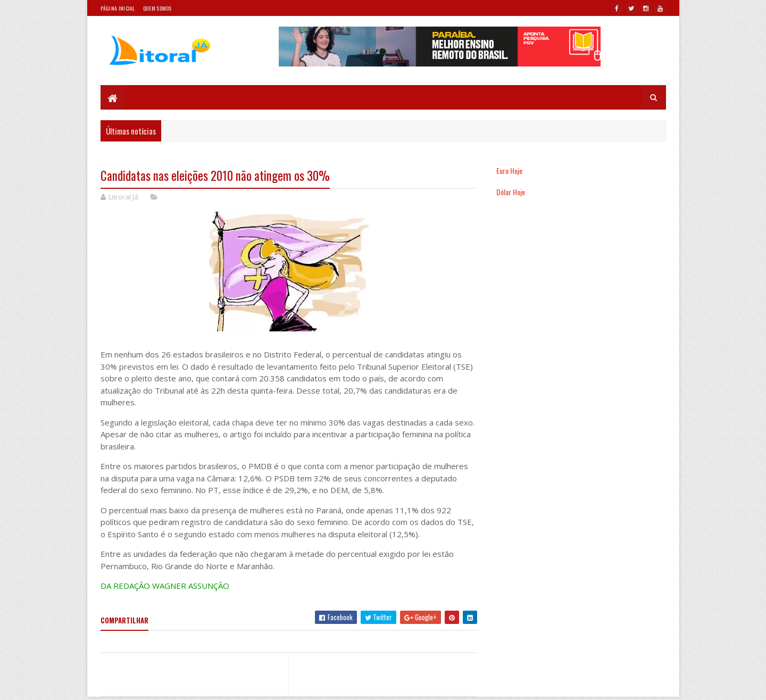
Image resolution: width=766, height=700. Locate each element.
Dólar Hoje (511, 192)
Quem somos (157, 8)
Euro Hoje (509, 170)
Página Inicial (118, 8)
